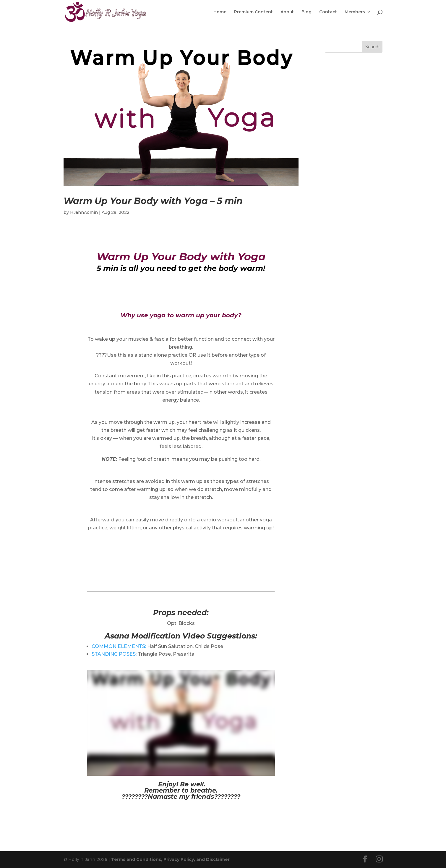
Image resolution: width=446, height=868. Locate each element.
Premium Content (253, 12)
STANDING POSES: (114, 654)
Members (355, 12)
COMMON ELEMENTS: (119, 646)
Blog (306, 12)
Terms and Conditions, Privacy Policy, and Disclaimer (170, 859)
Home (220, 12)
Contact (328, 12)
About (287, 12)
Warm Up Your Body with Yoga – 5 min (153, 201)
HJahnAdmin (84, 212)
